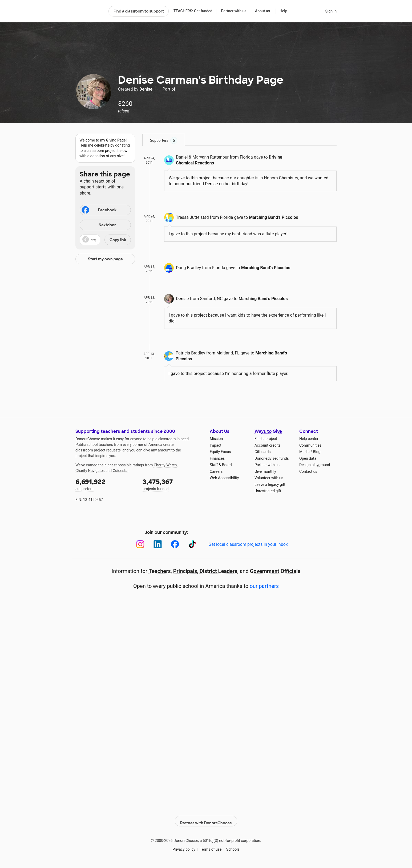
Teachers (160, 571)
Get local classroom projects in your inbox (248, 544)
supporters (105, 484)
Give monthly (265, 471)
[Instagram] (140, 544)
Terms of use (211, 846)
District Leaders (219, 571)
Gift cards (263, 452)
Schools (233, 846)
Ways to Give (268, 431)
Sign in (331, 11)
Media (304, 452)
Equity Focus (220, 452)
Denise (146, 89)
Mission (216, 439)
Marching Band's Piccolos (273, 217)
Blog (317, 452)
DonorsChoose (90, 11)
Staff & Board (221, 465)
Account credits (268, 445)
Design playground (315, 465)
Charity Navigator (90, 471)
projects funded (172, 484)
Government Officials (275, 571)
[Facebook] (175, 544)
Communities (310, 445)
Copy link (118, 240)
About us (262, 11)
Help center (309, 439)
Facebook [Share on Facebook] (99, 211)
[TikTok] (192, 544)
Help (283, 11)
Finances (217, 458)
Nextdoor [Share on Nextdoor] (99, 225)
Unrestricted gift (268, 491)
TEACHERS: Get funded (193, 11)
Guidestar (121, 471)
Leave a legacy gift (270, 485)
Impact (215, 445)
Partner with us (234, 11)
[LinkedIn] (158, 544)
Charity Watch (165, 465)
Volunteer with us (269, 478)
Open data (308, 458)
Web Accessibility (224, 478)
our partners (264, 586)
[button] (105, 240)
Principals (185, 571)
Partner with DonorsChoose (206, 818)
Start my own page (105, 259)
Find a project (266, 439)
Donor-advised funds (272, 458)
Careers (216, 471)
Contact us (308, 471)
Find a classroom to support (139, 11)
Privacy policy (184, 846)
